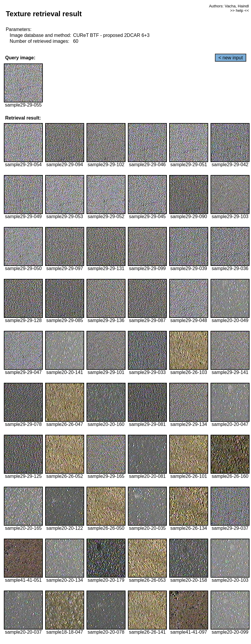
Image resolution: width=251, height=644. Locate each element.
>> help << (239, 10)
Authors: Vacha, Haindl (229, 6)
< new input (231, 58)
